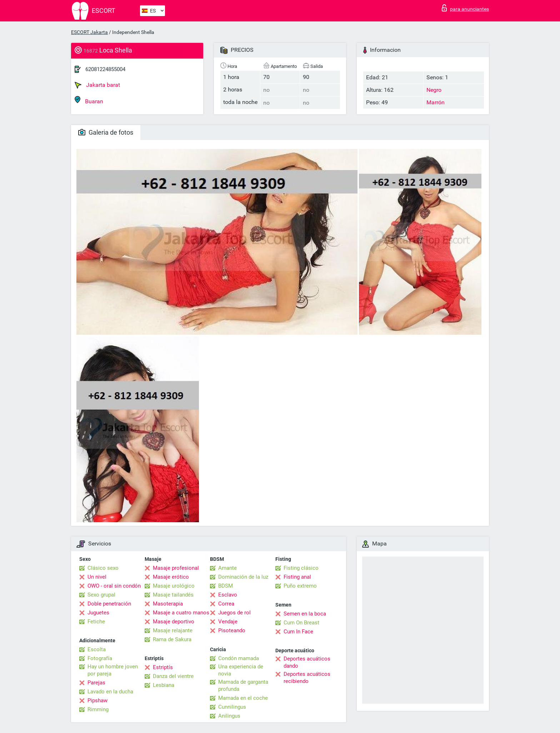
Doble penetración (109, 604)
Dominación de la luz (243, 577)
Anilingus (229, 716)
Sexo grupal (101, 595)
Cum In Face (298, 632)
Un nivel (97, 577)
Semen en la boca (305, 614)
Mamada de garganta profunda (243, 685)
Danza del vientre (173, 676)
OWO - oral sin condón (114, 586)
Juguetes (98, 613)
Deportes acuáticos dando (307, 662)
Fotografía (100, 658)
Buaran (89, 100)
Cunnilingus (232, 707)
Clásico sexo (103, 568)
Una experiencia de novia (241, 670)
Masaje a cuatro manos (181, 613)
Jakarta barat (97, 85)
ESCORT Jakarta (89, 32)
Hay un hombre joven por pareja (113, 670)
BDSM (226, 586)
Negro (434, 90)
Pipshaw (97, 700)
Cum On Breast (301, 623)
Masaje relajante (173, 630)
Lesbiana (164, 685)
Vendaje (228, 622)
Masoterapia (168, 604)
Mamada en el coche (243, 698)
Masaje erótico (171, 577)
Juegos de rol (234, 613)
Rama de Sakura (172, 639)
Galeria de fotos (106, 132)
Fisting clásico (301, 568)
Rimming (98, 709)
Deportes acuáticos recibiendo (307, 678)
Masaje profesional (176, 568)
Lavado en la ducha (110, 692)
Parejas (96, 683)
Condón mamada (239, 658)
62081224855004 (105, 69)
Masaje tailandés (173, 595)
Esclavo (228, 595)
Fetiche (96, 622)
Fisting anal (297, 577)
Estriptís (163, 667)
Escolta (97, 649)
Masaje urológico (174, 586)
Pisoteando (232, 630)
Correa (226, 604)
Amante (227, 568)
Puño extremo (300, 586)
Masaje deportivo (174, 622)
